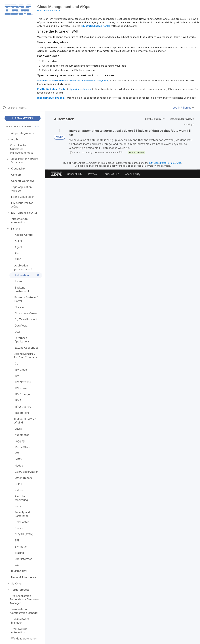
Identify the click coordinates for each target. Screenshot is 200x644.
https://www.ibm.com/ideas (93, 80)
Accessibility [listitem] (133, 174)
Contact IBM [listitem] (75, 174)
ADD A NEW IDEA (22, 118)
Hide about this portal (49, 11)
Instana (100, 152)
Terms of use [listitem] (111, 174)
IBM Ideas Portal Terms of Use (165, 163)
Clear (36, 127)
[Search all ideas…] (25, 108)
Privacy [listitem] (93, 174)
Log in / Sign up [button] (184, 108)
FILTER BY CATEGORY (19, 127)
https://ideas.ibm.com (80, 89)
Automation (112, 152)
